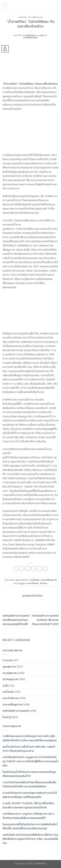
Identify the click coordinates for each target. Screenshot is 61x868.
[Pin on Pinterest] (39, 568)
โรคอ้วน (44, 583)
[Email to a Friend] (33, 568)
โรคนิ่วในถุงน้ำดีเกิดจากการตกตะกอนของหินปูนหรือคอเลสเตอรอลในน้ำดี (29, 774)
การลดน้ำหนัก (32, 583)
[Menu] (5, 6)
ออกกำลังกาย (11, 698)
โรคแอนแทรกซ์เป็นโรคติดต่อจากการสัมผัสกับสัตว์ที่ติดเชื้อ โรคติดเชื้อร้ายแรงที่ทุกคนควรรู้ (30, 827)
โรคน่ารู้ (7, 717)
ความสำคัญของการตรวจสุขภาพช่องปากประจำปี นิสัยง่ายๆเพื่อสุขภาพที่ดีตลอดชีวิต (30, 795)
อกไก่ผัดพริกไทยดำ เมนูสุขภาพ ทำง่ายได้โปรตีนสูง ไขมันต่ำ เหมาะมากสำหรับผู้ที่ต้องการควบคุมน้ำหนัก (30, 761)
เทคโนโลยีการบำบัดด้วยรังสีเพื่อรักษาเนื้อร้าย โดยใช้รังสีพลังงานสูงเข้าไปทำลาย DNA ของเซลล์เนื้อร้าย (30, 839)
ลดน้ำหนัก (22, 17)
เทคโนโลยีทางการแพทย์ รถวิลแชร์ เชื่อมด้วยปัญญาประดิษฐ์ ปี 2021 (45, 620)
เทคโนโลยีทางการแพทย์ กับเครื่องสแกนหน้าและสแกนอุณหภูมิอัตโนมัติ (16, 620)
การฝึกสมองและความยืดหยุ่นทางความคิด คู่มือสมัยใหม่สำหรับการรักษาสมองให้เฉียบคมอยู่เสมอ (30, 738)
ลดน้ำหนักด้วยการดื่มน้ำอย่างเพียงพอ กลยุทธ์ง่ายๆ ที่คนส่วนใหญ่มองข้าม (29, 749)
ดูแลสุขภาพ (9, 667)
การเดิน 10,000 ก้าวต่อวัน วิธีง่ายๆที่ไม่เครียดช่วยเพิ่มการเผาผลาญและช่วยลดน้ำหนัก (28, 805)
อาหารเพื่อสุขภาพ (35, 17)
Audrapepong (30, 38)
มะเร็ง (6, 686)
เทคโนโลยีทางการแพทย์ (16, 711)
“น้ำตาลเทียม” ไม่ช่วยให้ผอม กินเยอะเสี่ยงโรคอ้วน (30, 84)
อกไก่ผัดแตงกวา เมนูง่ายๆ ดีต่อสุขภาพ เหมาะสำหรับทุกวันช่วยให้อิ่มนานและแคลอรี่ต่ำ (28, 816)
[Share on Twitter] (28, 568)
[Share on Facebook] (22, 568)
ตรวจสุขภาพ (10, 673)
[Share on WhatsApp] (16, 568)
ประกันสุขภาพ (10, 679)
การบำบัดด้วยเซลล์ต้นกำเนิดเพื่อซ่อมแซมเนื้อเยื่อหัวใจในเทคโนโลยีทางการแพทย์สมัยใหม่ (29, 785)
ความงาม (8, 660)
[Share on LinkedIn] (45, 568)
